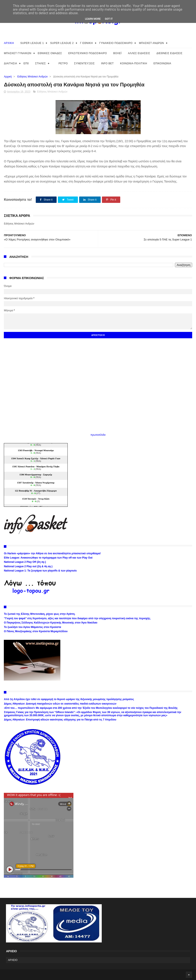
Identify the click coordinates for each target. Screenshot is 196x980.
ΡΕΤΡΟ (63, 63)
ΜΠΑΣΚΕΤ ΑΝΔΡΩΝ (151, 43)
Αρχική (8, 77)
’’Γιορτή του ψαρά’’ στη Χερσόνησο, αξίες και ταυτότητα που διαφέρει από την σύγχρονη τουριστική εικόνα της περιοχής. (77, 618)
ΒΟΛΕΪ (117, 53)
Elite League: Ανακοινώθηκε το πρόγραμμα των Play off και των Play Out (48, 558)
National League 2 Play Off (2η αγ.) (25, 562)
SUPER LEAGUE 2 (62, 43)
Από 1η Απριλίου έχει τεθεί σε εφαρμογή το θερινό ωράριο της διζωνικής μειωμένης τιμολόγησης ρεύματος (69, 699)
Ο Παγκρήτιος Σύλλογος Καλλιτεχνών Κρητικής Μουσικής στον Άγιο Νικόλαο (51, 623)
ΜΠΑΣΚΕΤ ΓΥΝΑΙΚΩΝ (18, 53)
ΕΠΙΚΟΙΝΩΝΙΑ (162, 63)
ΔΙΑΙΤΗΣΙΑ (10, 63)
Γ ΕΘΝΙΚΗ (86, 43)
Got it (109, 19)
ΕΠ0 (26, 63)
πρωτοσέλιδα (98, 435)
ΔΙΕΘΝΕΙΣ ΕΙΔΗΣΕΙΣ (169, 53)
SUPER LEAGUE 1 (32, 43)
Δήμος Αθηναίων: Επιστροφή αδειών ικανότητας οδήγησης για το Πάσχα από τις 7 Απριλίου (60, 720)
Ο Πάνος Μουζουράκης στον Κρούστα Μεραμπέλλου (36, 631)
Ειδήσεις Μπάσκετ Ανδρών (33, 77)
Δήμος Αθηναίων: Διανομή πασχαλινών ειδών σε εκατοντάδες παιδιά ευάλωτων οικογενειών (60, 704)
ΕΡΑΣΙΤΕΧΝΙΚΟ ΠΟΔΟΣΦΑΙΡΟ (88, 53)
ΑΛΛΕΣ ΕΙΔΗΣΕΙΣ (139, 53)
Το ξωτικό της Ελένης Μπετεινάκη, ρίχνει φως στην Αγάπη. (39, 614)
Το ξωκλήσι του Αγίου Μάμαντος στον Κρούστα (32, 627)
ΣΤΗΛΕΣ (40, 63)
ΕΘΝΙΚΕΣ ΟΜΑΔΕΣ (50, 53)
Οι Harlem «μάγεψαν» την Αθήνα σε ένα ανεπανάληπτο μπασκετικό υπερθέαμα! (52, 553)
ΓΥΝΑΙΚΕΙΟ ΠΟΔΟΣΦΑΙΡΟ (116, 43)
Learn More (93, 19)
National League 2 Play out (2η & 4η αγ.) (28, 566)
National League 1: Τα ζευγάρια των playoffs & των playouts (40, 571)
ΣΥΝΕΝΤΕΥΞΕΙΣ (84, 63)
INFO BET (107, 63)
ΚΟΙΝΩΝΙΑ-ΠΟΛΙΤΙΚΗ (134, 63)
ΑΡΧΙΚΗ (9, 43)
